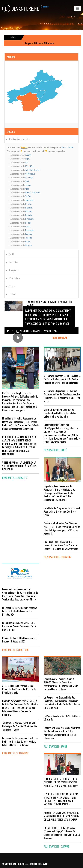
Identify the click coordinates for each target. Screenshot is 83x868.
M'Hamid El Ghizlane (33, 192)
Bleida (27, 181)
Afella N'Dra (29, 166)
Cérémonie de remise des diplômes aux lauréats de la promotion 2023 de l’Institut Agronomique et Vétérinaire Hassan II (62, 529)
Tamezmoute (30, 230)
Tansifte (28, 223)
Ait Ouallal (29, 177)
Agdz (28, 158)
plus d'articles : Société (14, 478)
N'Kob (27, 189)
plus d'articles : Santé (55, 450)
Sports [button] (11, 286)
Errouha (28, 185)
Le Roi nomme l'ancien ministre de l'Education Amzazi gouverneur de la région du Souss (19, 626)
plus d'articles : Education (57, 557)
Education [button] (13, 262)
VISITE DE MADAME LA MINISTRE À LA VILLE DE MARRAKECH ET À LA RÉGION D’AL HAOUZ (19, 466)
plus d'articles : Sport (55, 746)
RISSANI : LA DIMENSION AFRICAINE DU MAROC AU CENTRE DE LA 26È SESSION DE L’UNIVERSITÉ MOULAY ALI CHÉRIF (62, 816)
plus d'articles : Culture (56, 846)
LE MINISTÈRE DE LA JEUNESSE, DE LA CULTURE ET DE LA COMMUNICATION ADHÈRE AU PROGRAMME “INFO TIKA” (61, 782)
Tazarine (28, 204)
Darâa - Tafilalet (68, 147)
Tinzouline (29, 234)
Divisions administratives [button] (19, 139)
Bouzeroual (29, 200)
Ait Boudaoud (30, 174)
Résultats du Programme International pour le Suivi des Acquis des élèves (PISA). (62, 512)
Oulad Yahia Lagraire (33, 170)
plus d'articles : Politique (15, 650)
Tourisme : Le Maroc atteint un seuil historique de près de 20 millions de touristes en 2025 (20, 726)
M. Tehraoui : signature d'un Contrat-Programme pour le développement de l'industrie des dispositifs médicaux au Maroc (62, 396)
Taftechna (29, 211)
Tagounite (29, 215)
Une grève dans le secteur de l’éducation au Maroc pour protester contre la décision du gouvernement (61, 545)
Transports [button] (13, 270)
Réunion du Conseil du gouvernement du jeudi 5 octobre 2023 (19, 640)
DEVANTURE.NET (22, 9)
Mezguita (29, 245)
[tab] (41, 139)
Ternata (28, 226)
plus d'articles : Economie (15, 753)
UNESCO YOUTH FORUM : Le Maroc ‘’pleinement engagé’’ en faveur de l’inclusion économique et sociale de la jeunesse (62, 833)
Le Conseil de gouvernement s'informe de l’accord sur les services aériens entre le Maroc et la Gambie (20, 742)
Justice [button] (11, 294)
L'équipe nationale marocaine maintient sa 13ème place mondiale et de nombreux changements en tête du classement (62, 733)
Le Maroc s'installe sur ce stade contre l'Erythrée (62, 718)
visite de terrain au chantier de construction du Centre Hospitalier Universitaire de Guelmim (60, 413)
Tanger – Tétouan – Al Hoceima (42, 43)
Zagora (29, 155)
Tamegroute (29, 219)
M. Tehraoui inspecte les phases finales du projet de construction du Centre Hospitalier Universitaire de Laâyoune (62, 379)
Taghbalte (29, 208)
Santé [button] (11, 254)
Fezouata (28, 238)
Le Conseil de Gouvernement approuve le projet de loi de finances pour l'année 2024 (20, 611)
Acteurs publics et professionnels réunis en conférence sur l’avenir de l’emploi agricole (19, 689)
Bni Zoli (28, 196)
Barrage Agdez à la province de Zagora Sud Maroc (49, 303)
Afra (27, 162)
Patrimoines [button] (14, 278)
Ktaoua (28, 241)
